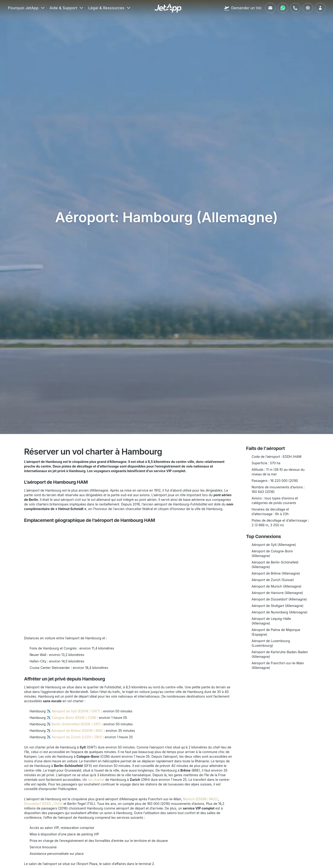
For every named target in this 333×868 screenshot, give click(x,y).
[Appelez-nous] (295, 8)
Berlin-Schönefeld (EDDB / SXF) (76, 724)
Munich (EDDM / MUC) (201, 799)
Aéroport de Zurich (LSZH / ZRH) (77, 737)
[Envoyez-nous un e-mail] (270, 8)
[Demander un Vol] (243, 8)
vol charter (96, 780)
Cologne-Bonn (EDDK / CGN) (74, 718)
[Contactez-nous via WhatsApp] (283, 8)
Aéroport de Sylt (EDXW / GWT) (76, 711)
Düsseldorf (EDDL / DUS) (43, 804)
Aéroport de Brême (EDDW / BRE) (77, 731)
